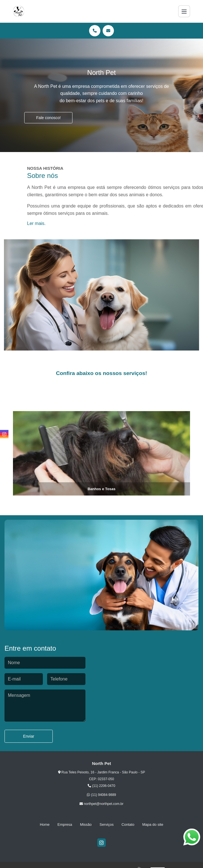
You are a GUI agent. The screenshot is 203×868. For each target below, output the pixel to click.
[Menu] (184, 11)
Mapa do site (153, 825)
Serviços (107, 825)
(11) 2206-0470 (101, 786)
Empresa (65, 825)
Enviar (29, 736)
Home (45, 825)
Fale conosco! (48, 118)
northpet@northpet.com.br (101, 804)
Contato (128, 825)
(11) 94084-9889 (101, 795)
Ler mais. (36, 223)
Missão (86, 825)
